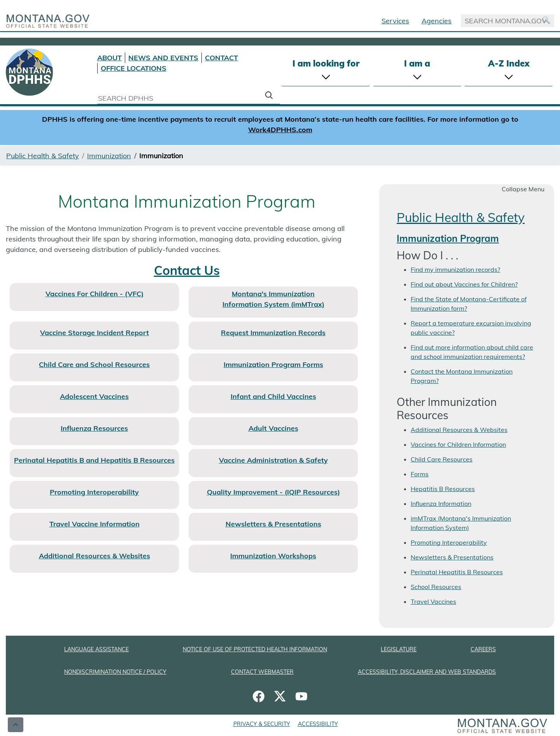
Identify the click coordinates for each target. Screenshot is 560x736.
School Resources (436, 587)
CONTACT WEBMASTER (262, 672)
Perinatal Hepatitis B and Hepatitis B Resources (94, 460)
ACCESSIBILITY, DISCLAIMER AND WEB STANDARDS (427, 672)
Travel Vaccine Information (94, 524)
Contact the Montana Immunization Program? (462, 376)
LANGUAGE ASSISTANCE (96, 649)
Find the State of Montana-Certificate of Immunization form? (469, 304)
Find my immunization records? (455, 269)
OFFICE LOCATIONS (134, 68)
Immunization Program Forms (273, 365)
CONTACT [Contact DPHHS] (221, 58)
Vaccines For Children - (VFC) (94, 294)
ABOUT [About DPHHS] (109, 58)
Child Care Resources (442, 459)
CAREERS (483, 649)
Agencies (437, 21)
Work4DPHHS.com (280, 130)
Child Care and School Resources (94, 365)
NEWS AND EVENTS (163, 58)
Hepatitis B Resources (443, 489)
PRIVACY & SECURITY (262, 724)
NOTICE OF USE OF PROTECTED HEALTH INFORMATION (255, 649)
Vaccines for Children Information (458, 444)
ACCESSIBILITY (318, 724)
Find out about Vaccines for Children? (464, 284)
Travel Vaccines (433, 601)
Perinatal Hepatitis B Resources (457, 572)
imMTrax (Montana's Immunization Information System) (461, 523)
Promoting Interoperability (94, 492)
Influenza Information (441, 503)
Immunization (109, 156)
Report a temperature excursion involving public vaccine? (471, 328)
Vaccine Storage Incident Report (94, 333)
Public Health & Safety (43, 156)
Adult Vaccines (273, 428)
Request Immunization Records (273, 333)
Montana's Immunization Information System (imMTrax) (273, 299)
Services (395, 21)
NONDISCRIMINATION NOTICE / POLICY (115, 672)
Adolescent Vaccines (94, 396)
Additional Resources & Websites (94, 556)
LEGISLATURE (399, 649)
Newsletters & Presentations (452, 557)
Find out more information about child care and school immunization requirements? (472, 352)
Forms (420, 474)
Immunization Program (448, 238)
